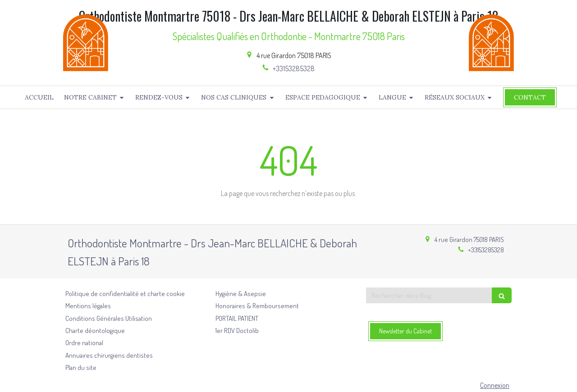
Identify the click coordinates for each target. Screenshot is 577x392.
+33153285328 (294, 68)
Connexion (495, 385)
